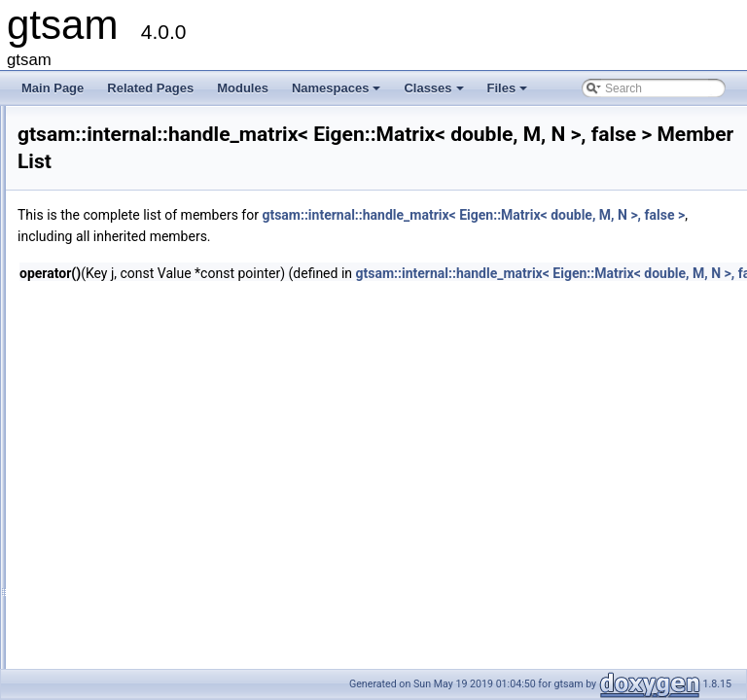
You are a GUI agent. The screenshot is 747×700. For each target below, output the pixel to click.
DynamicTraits (132, 205)
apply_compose (136, 162)
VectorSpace (128, 654)
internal (99, 120)
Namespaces (338, 93)
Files (509, 93)
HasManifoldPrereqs (148, 440)
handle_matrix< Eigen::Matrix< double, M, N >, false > (235, 398)
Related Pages (150, 88)
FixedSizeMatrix (137, 312)
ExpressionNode (138, 248)
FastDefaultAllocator (148, 269)
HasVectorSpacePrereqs (159, 462)
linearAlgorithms (137, 141)
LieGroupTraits (134, 505)
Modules (243, 88)
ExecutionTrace (136, 227)
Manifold (117, 526)
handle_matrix (132, 376)
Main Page (53, 88)
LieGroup (119, 483)
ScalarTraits (126, 612)
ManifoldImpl (128, 547)
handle (113, 333)
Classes (435, 93)
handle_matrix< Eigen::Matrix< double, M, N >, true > (232, 419)
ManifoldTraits (132, 590)
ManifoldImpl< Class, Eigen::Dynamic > (197, 569)
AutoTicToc (124, 184)
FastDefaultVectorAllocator (164, 291)
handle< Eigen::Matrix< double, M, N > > (200, 355)
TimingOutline (131, 633)
